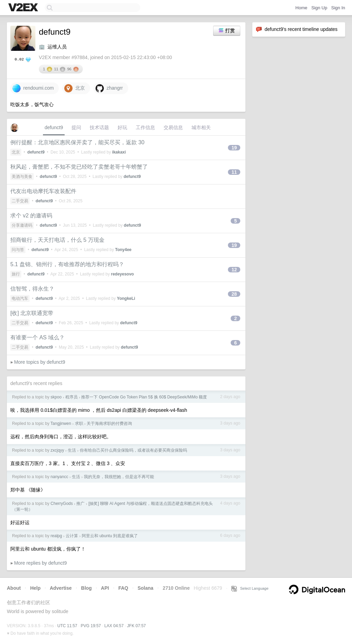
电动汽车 (20, 298)
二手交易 (20, 201)
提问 (76, 127)
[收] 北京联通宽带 (32, 313)
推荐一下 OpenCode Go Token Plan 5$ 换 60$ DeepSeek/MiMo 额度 (144, 397)
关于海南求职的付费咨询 (109, 423)
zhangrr (109, 88)
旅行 (16, 274)
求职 (79, 423)
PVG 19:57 (91, 626)
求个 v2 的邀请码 (31, 216)
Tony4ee (123, 250)
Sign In (338, 8)
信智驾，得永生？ (32, 289)
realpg (56, 536)
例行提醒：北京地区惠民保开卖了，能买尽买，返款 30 (77, 142)
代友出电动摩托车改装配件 (43, 191)
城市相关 (201, 127)
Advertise (61, 588)
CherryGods (62, 504)
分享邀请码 (22, 225)
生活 (72, 450)
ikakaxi (119, 152)
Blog (86, 588)
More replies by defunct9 (40, 563)
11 (234, 172)
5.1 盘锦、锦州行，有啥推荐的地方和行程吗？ (67, 264)
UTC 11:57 (67, 626)
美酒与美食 (22, 177)
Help (35, 588)
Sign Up (319, 8)
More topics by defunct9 (40, 362)
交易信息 (173, 127)
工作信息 (145, 127)
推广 (80, 504)
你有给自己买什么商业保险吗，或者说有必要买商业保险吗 (133, 450)
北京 (75, 88)
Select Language (250, 588)
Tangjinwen (61, 423)
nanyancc (59, 477)
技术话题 (99, 127)
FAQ (123, 588)
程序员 (71, 397)
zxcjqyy (57, 450)
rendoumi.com (33, 88)
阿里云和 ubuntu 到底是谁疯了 (110, 536)
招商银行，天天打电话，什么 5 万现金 (57, 240)
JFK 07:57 (137, 626)
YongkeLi (126, 298)
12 (234, 270)
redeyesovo (123, 274)
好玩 (122, 127)
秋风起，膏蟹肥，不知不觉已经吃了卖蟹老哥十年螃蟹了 (79, 167)
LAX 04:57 (114, 626)
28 (234, 294)
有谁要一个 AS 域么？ (37, 337)
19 (234, 148)
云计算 (72, 536)
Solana (145, 588)
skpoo (56, 397)
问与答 (18, 250)
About (14, 588)
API (105, 588)
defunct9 (54, 127)
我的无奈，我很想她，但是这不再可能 (119, 477)
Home (301, 8)
